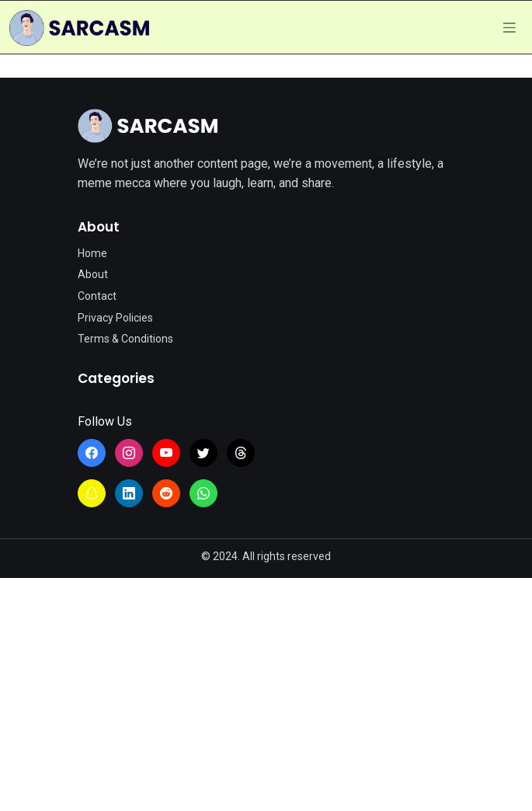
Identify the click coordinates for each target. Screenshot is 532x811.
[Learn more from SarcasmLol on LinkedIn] (129, 493)
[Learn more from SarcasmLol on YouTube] (166, 453)
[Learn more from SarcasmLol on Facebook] (92, 453)
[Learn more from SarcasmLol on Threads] (241, 453)
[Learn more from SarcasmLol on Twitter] (203, 453)
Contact (97, 296)
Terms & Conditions (125, 339)
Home (92, 253)
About (93, 274)
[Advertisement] (266, 694)
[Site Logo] (148, 126)
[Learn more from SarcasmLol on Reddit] (166, 493)
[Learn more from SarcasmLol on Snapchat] (92, 493)
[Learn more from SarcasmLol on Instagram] (129, 453)
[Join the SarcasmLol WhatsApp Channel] (203, 493)
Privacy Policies (115, 318)
